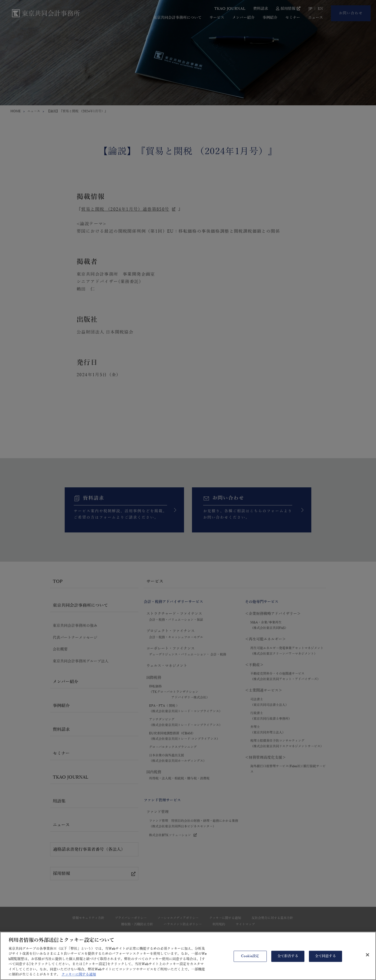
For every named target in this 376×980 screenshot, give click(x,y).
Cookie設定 (250, 960)
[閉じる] (368, 959)
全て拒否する (288, 960)
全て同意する (325, 960)
